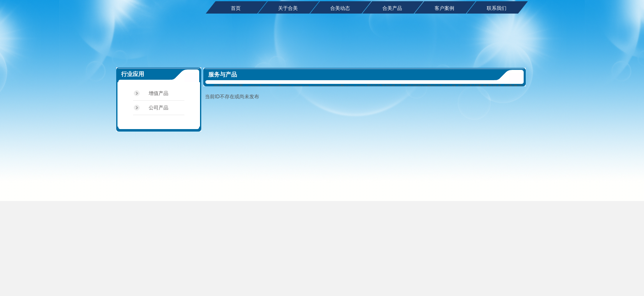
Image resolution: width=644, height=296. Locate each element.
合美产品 (392, 8)
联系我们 (497, 8)
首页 (236, 8)
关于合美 (288, 8)
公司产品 (159, 108)
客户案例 (444, 8)
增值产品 (159, 93)
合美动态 (340, 8)
